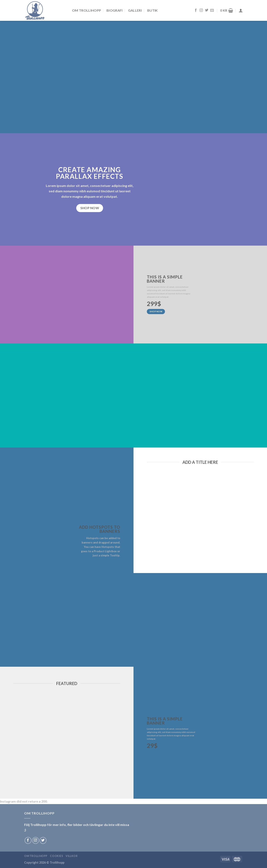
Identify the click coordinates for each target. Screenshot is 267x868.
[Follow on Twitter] (207, 10)
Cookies (56, 856)
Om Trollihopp (87, 10)
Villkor (72, 856)
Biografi (115, 10)
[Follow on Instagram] (201, 10)
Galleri (135, 10)
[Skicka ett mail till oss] (212, 10)
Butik (153, 10)
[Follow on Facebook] (196, 10)
